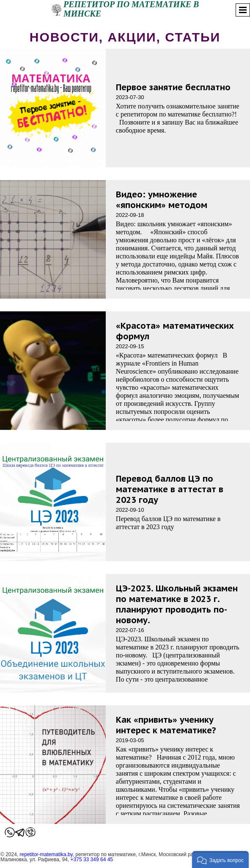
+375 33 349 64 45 (92, 860)
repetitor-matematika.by (46, 854)
